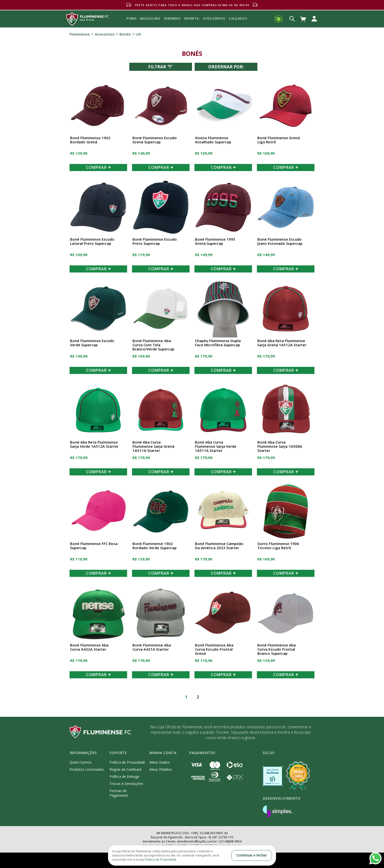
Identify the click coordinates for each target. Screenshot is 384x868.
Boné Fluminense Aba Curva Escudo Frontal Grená (214, 649)
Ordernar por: (226, 67)
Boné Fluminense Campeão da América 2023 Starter (219, 546)
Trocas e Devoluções (126, 784)
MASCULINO (150, 18)
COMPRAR (98, 167)
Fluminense (80, 34)
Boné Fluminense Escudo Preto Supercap (155, 242)
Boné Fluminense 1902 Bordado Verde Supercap (155, 546)
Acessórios (214, 29)
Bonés (125, 34)
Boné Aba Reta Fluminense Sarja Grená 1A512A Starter (282, 343)
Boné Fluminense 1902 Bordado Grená (90, 140)
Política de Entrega (124, 776)
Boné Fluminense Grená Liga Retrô (279, 140)
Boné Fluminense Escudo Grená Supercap (155, 140)
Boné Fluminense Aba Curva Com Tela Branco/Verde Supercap (153, 345)
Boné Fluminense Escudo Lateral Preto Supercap (92, 242)
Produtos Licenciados (87, 769)
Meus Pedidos (161, 769)
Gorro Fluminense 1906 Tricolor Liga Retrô (278, 546)
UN (138, 34)
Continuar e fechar (252, 855)
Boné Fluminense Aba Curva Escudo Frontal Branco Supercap (277, 649)
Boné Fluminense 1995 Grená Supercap (215, 242)
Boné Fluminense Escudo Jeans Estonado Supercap (280, 242)
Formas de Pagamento (119, 793)
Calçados (238, 18)
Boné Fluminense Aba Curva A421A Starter (152, 647)
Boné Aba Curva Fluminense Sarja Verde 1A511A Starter (216, 446)
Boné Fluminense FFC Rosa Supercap (94, 546)
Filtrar (161, 67)
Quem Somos (81, 762)
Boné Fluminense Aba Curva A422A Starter (89, 647)
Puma (132, 24)
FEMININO (172, 18)
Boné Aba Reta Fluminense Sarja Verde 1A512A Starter (94, 444)
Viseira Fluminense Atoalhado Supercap (213, 140)
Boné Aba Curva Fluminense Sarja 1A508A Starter (280, 446)
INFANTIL (192, 18)
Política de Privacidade (127, 762)
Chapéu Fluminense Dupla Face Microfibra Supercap (218, 343)
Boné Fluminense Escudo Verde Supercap (92, 343)
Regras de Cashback (126, 769)
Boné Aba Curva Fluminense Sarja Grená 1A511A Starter (153, 446)
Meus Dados (160, 762)
